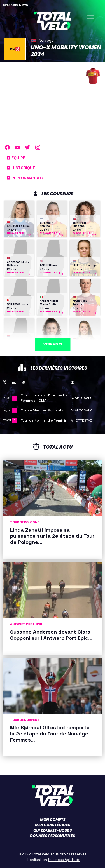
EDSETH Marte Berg (17, 342)
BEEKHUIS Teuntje (85, 265)
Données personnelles (53, 836)
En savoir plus (16, 233)
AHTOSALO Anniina (47, 225)
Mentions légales (53, 825)
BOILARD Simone (18, 304)
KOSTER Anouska (84, 344)
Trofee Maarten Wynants (42, 410)
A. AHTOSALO (82, 398)
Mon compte (53, 820)
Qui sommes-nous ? (53, 831)
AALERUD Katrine (18, 226)
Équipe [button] (16, 158)
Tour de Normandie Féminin (44, 420)
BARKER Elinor (49, 265)
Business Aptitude (64, 860)
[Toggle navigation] (91, 19)
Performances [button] (25, 178)
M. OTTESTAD (82, 420)
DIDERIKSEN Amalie (80, 303)
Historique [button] (21, 168)
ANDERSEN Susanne (79, 225)
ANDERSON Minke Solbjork (18, 264)
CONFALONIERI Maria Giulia (49, 303)
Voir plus (53, 344)
